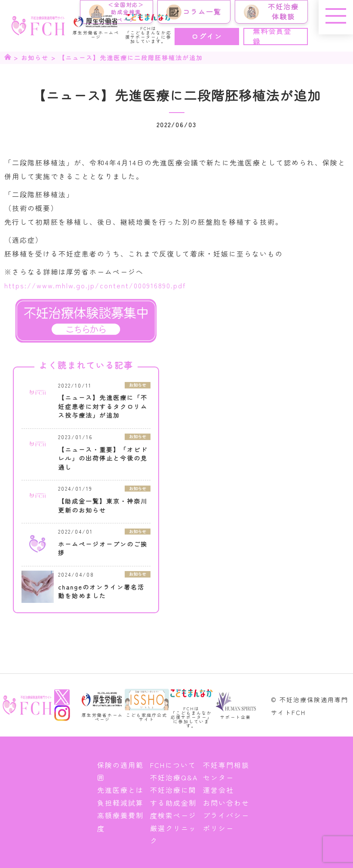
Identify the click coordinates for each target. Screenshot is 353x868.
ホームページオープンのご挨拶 (103, 549)
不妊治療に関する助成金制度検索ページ (173, 802)
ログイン (207, 36)
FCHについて (173, 765)
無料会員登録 (272, 37)
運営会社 (218, 790)
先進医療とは (120, 790)
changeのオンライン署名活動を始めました (101, 591)
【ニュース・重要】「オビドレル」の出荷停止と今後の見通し (103, 458)
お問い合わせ (226, 803)
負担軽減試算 (120, 803)
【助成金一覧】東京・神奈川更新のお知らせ (103, 506)
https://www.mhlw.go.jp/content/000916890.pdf (95, 285)
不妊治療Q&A (174, 777)
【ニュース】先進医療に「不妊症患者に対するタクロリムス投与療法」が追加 (103, 406)
